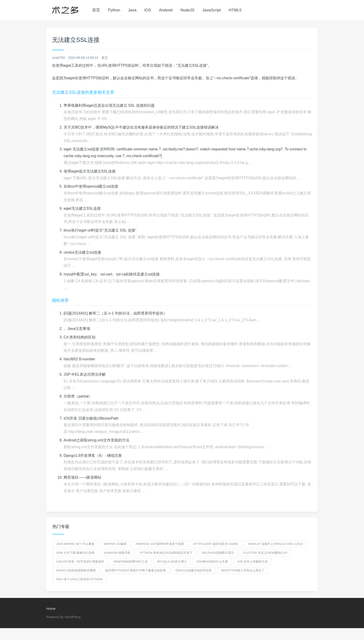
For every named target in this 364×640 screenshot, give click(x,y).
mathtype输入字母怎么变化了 (243, 570)
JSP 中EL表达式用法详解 (85, 374)
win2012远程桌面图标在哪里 (76, 570)
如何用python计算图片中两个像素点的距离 (136, 570)
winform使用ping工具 (131, 562)
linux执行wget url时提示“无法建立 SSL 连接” (100, 230)
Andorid (166, 10)
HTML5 (235, 10)
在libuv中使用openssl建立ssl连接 (91, 186)
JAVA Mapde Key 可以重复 (75, 544)
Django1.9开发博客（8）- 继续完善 (93, 456)
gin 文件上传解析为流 (252, 562)
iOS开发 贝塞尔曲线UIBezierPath (91, 418)
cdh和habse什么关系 (212, 562)
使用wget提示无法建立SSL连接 (90, 171)
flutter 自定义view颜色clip (265, 553)
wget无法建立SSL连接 (82, 208)
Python (114, 10)
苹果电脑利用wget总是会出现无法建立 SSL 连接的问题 (109, 105)
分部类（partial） (78, 396)
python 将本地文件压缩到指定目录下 (166, 553)
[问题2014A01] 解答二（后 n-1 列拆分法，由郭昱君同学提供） (115, 313)
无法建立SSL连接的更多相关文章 (83, 92)
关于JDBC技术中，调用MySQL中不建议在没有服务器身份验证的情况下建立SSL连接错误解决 (141, 127)
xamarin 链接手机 (117, 553)
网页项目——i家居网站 (83, 477)
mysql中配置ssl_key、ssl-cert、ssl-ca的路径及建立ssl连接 (112, 274)
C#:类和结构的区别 (80, 337)
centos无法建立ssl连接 (83, 252)
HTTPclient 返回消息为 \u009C (216, 544)
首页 (96, 10)
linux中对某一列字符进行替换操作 (80, 562)
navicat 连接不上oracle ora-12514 (276, 544)
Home (51, 609)
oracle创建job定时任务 (193, 570)
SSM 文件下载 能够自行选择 (75, 553)
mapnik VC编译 (115, 544)
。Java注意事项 (77, 329)
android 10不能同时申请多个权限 (160, 544)
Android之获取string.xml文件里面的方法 (97, 440)
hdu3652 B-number (80, 359)
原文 (105, 58)
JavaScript (212, 10)
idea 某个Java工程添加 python (79, 579)
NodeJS (187, 10)
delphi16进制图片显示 (218, 553)
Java (132, 10)
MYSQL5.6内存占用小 (172, 562)
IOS (148, 10)
